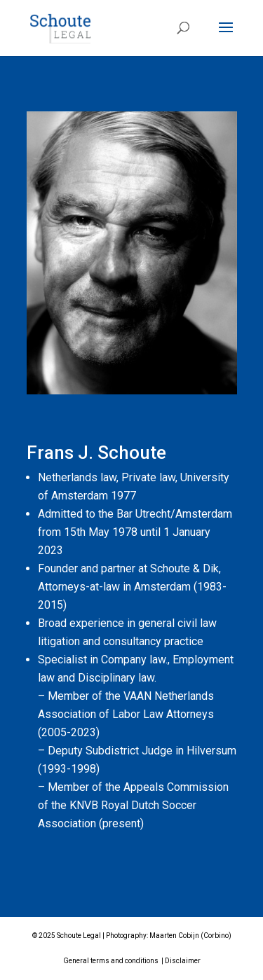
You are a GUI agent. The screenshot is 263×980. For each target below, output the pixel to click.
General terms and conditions (111, 961)
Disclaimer (183, 961)
